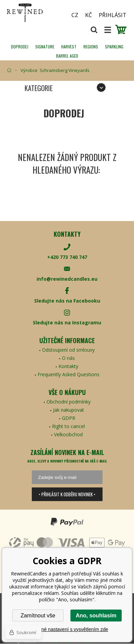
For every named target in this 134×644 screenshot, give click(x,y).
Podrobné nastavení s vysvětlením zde (67, 629)
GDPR (69, 418)
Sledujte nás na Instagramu (67, 323)
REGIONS (91, 47)
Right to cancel (68, 426)
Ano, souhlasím (96, 616)
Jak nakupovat (69, 410)
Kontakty (68, 366)
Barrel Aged (67, 56)
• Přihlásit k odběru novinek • (67, 494)
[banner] (34, 13)
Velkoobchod (68, 434)
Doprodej (20, 47)
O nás (68, 358)
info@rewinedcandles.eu (67, 279)
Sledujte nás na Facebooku (67, 301)
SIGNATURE (45, 47)
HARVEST (69, 47)
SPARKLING (114, 47)
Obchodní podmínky (69, 402)
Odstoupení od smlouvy (68, 350)
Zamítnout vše (38, 616)
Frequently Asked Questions (69, 374)
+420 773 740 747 (67, 257)
